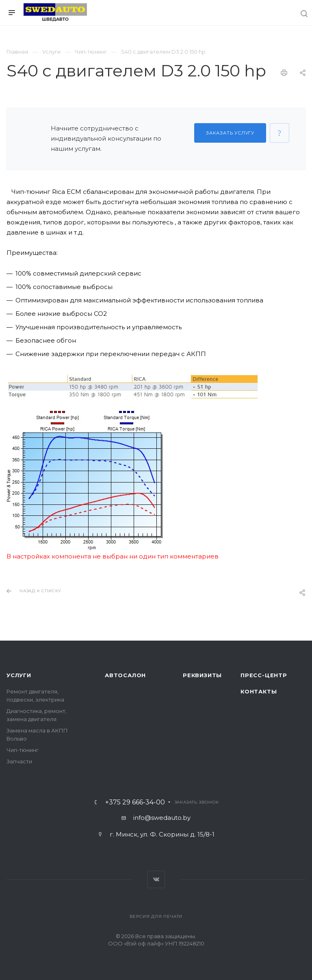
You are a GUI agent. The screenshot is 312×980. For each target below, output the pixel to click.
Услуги (19, 675)
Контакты (259, 691)
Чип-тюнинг (23, 750)
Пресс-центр (264, 675)
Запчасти (19, 761)
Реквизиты (202, 675)
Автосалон (125, 675)
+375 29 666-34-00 (135, 802)
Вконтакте (156, 879)
